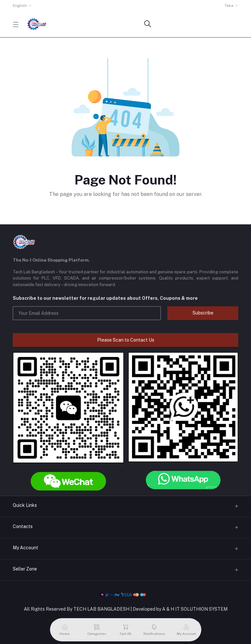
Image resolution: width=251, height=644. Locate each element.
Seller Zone (25, 569)
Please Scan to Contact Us (126, 340)
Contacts (23, 526)
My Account (25, 548)
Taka (229, 6)
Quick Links (25, 505)
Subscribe (203, 313)
